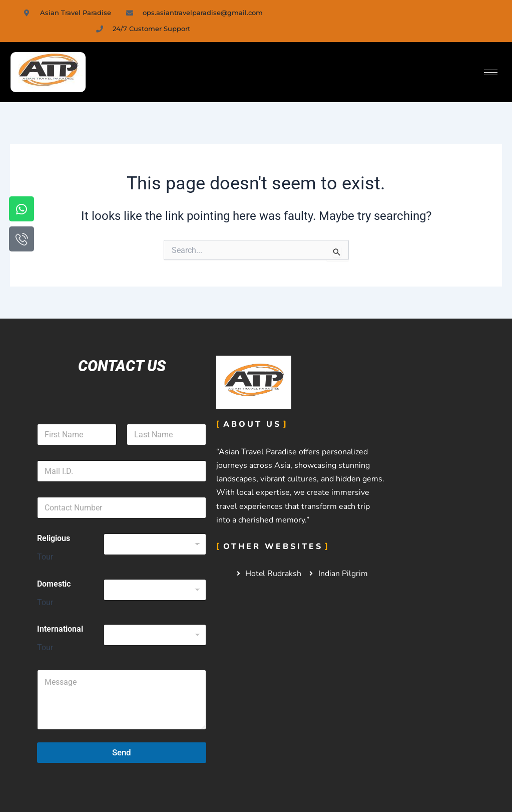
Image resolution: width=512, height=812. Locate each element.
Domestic (54, 584)
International (60, 629)
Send (122, 752)
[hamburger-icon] (491, 72)
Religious (54, 538)
